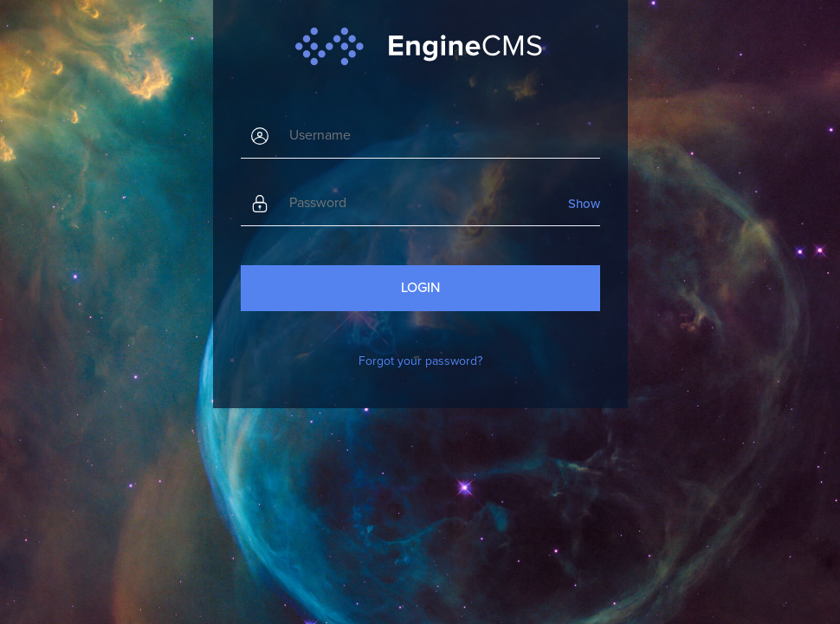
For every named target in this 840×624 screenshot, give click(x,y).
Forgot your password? (420, 361)
